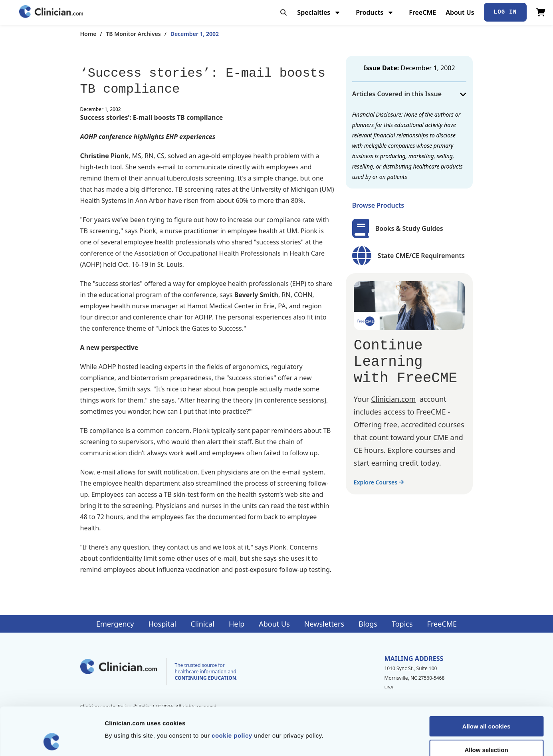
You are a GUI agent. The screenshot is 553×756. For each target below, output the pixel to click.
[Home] (51, 12)
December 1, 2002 (195, 34)
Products (375, 12)
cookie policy (232, 691)
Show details (419, 740)
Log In (505, 12)
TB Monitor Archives (133, 34)
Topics (402, 624)
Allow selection (486, 705)
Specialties (319, 12)
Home (88, 34)
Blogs (368, 624)
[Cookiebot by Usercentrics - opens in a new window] (52, 740)
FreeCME (422, 12)
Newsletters (324, 624)
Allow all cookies (487, 682)
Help (237, 624)
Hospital (162, 624)
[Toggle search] (283, 12)
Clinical (202, 624)
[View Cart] (541, 12)
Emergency (115, 624)
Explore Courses (379, 482)
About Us (460, 12)
